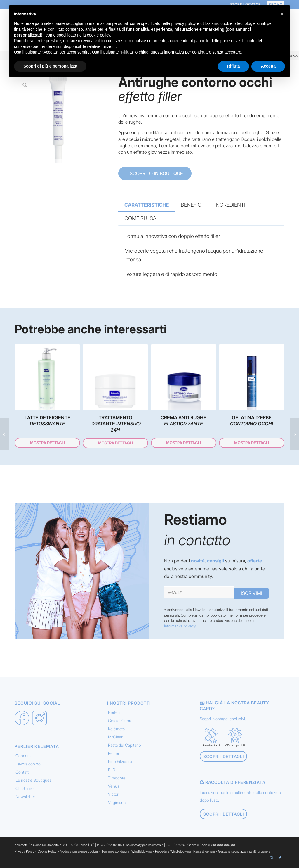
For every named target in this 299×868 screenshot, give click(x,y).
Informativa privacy (180, 629)
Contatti (22, 775)
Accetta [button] (268, 66)
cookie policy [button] (99, 35)
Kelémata (116, 732)
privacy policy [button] (184, 23)
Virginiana (117, 805)
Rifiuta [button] (234, 66)
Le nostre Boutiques (34, 783)
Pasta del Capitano (125, 748)
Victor (113, 797)
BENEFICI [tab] (192, 205)
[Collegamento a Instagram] (271, 861)
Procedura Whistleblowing (173, 854)
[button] (282, 14)
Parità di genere (204, 854)
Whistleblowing (142, 854)
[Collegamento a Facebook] (280, 861)
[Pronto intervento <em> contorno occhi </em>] (294, 434)
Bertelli (114, 715)
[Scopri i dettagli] (223, 759)
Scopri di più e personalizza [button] (50, 66)
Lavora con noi (28, 767)
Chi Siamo (25, 791)
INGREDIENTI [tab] (230, 205)
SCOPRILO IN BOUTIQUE (156, 173)
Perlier (114, 756)
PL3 (112, 773)
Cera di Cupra (120, 723)
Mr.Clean (116, 740)
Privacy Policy (25, 854)
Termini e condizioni (115, 854)
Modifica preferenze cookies (79, 854)
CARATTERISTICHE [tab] (147, 205)
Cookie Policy (47, 854)
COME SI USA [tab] (140, 218)
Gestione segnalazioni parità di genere (244, 854)
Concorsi (24, 759)
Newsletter (25, 799)
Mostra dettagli (47, 444)
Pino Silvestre (120, 764)
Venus (114, 789)
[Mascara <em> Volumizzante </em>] (5, 434)
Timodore (117, 781)
